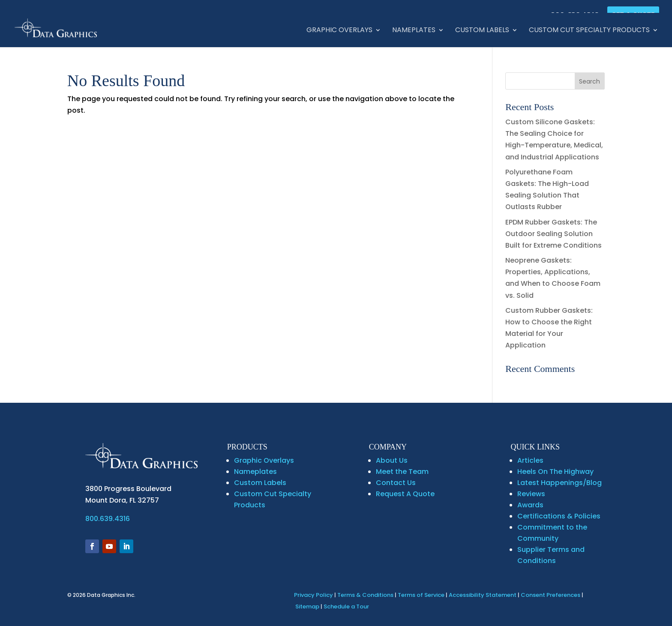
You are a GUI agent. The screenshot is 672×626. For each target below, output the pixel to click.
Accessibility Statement (483, 595)
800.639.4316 (108, 519)
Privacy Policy (313, 595)
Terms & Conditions (365, 595)
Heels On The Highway (555, 472)
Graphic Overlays (339, 31)
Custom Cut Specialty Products (589, 31)
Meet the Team (402, 472)
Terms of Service (421, 595)
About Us (392, 460)
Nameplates (414, 31)
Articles (530, 460)
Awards (530, 505)
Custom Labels (482, 31)
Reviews (531, 494)
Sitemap (307, 607)
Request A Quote (405, 494)
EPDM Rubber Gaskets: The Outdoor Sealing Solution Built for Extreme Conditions (553, 234)
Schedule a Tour (346, 607)
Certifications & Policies (559, 516)
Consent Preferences (550, 595)
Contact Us (396, 483)
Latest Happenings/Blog (559, 483)
